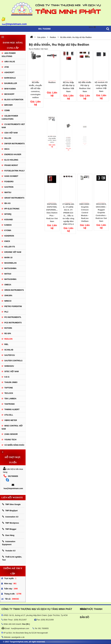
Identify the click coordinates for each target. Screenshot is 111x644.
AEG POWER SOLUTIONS (9, 55)
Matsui (8, 274)
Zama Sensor (11, 434)
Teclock (9, 393)
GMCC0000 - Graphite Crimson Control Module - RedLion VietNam (85, 207)
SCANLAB (9, 350)
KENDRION (9, 236)
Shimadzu (9, 366)
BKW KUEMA (10, 89)
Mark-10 (8, 258)
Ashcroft (9, 72)
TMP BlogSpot (10, 511)
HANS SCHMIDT (11, 176)
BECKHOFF (9, 94)
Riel (6, 344)
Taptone (9, 388)
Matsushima (10, 279)
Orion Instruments (14, 290)
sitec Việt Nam (12, 372)
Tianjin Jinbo (11, 382)
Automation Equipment (9, 543)
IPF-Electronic (12, 209)
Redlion (52, 82)
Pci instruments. (13, 317)
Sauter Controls (13, 361)
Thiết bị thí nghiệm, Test (12, 558)
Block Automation (14, 100)
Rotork (8, 328)
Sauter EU (10, 355)
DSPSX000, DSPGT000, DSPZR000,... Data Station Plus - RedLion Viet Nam (52, 207)
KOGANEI (9, 220)
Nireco (8, 301)
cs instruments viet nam (13, 126)
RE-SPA (8, 334)
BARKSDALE (10, 78)
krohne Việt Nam (13, 252)
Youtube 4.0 (9, 551)
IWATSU (8, 192)
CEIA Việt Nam (11, 133)
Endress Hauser (13, 154)
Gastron (9, 187)
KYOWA (8, 230)
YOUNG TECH (10, 440)
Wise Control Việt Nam (12, 427)
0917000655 (13, 476)
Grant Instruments (14, 198)
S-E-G (7, 377)
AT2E (7, 67)
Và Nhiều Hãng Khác (14, 445)
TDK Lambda (10, 399)
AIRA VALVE (10, 62)
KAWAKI (8, 225)
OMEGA (8, 285)
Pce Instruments (13, 323)
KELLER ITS (10, 247)
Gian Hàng (8, 535)
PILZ (6, 312)
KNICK (7, 241)
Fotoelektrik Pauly (15, 171)
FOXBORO (9, 182)
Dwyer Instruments (15, 144)
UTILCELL (9, 415)
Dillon (8, 138)
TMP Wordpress (11, 523)
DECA (7, 149)
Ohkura (8, 296)
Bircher (8, 105)
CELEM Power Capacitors (10, 117)
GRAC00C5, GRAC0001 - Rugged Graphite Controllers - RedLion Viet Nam (101, 207)
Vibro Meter (11, 420)
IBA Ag (7, 203)
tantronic (10, 404)
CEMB (7, 110)
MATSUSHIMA (10, 268)
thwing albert (12, 409)
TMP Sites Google (11, 504)
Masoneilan (10, 263)
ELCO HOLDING (11, 160)
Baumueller (11, 83)
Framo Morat (11, 165)
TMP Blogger (9, 529)
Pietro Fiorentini (13, 306)
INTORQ (8, 214)
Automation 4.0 (10, 517)
